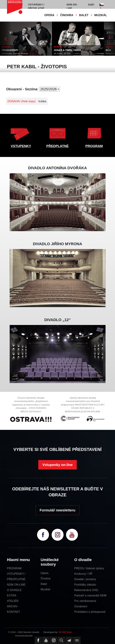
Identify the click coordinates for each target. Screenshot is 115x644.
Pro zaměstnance (85, 601)
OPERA (49, 15)
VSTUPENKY (21, 146)
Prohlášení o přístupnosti (90, 612)
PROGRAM (94, 146)
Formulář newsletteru (57, 510)
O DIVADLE (14, 590)
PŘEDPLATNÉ (57, 146)
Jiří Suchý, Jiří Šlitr (62, 53)
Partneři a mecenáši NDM (90, 596)
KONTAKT (14, 612)
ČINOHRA (67, 15)
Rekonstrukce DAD (86, 590)
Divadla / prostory (85, 579)
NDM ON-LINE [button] (72, 6)
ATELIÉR (13, 601)
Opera (44, 573)
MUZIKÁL (101, 15)
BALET (84, 15)
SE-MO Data (65, 632)
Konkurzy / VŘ (83, 574)
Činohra (45, 578)
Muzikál (45, 589)
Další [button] (91, 5)
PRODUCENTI (10, 50)
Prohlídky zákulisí (85, 585)
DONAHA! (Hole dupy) (22, 101)
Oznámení (81, 606)
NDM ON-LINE (16, 585)
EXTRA (12, 596)
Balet (44, 584)
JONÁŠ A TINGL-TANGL (68, 50)
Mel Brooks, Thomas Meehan (15, 53)
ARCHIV (12, 606)
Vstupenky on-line (57, 465)
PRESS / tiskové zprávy (89, 568)
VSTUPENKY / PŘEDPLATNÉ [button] (36, 6)
